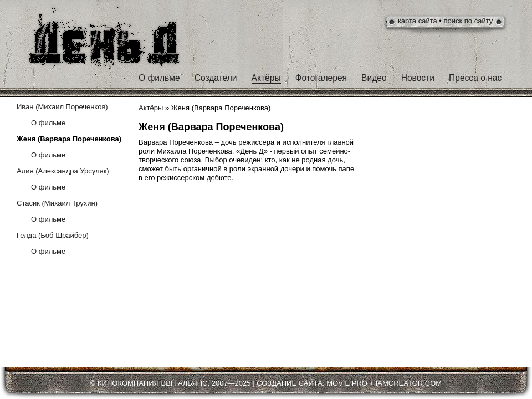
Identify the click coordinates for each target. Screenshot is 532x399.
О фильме (159, 78)
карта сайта (418, 21)
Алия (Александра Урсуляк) (63, 171)
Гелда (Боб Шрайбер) (53, 235)
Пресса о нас (475, 78)
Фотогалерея (321, 78)
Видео (374, 78)
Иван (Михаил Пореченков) (62, 107)
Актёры (266, 78)
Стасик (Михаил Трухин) (57, 203)
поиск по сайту (469, 21)
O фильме (48, 123)
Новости (418, 78)
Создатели (216, 78)
